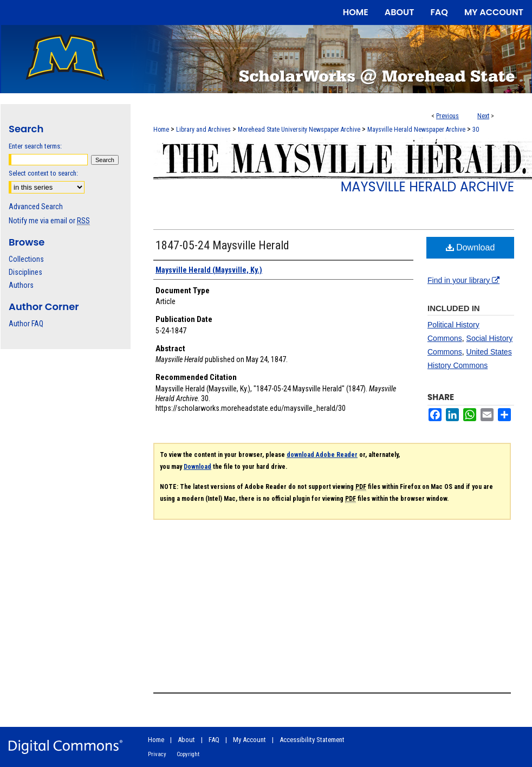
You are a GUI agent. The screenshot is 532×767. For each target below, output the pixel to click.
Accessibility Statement (312, 740)
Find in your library (463, 280)
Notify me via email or (49, 221)
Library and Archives (203, 130)
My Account (249, 740)
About (186, 740)
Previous (447, 116)
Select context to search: (43, 173)
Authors (21, 285)
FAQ (214, 740)
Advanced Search (36, 207)
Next (483, 116)
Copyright (188, 754)
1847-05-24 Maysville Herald (222, 245)
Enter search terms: (35, 146)
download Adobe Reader (322, 455)
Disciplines (25, 272)
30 (476, 130)
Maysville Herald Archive (427, 187)
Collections (26, 259)
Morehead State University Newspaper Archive (299, 130)
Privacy (157, 754)
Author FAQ (26, 324)
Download (471, 247)
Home (161, 130)
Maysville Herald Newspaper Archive (416, 130)
